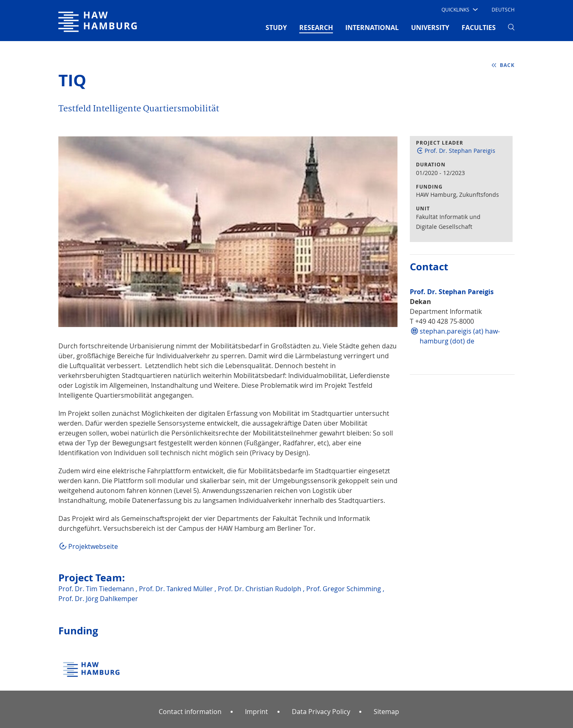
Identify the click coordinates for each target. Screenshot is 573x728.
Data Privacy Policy (321, 712)
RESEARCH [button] (316, 27)
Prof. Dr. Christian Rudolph (260, 589)
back (507, 65)
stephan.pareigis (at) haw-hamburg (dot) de (460, 336)
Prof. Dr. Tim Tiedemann (97, 589)
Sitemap (386, 712)
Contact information (190, 712)
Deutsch (503, 9)
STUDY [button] (276, 28)
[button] (459, 9)
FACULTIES (479, 28)
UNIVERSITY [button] (430, 28)
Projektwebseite (93, 546)
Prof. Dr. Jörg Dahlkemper (98, 599)
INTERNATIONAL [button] (372, 28)
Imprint (256, 712)
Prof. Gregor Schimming (344, 589)
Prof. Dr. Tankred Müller (177, 589)
